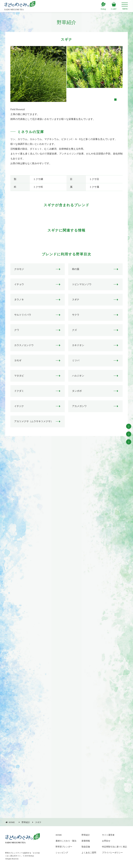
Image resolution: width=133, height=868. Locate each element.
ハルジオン (78, 376)
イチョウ (19, 284)
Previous (8, 74)
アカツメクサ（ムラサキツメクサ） (34, 421)
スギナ (76, 300)
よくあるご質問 (89, 853)
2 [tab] (115, 99)
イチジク (19, 406)
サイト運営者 (108, 835)
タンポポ (77, 391)
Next (126, 74)
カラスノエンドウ (24, 345)
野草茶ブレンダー (64, 847)
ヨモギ (18, 360)
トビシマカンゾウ (82, 284)
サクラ (76, 315)
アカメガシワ (79, 406)
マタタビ (19, 376)
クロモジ (19, 269)
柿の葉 (76, 269)
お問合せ (106, 841)
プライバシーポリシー (112, 853)
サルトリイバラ (23, 315)
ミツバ (76, 360)
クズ (74, 330)
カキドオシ (78, 345)
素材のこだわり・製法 (66, 841)
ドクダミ (19, 391)
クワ (17, 330)
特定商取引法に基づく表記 (114, 847)
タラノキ (19, 300)
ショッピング (62, 853)
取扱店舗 (86, 847)
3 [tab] (120, 99)
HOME (59, 835)
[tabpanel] (38, 74)
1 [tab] (110, 99)
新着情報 (86, 841)
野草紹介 (86, 835)
